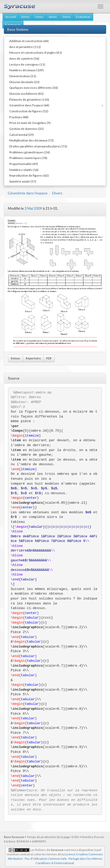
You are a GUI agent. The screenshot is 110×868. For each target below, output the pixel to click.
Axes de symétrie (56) (24, 58)
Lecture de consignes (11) (27, 64)
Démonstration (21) (23, 76)
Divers (57, 193)
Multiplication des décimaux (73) (32, 140)
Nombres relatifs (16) (24, 170)
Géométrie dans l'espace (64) (29, 105)
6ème (25, 17)
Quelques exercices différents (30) (34, 88)
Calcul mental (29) (22, 135)
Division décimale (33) (24, 82)
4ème (53, 17)
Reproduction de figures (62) (29, 175)
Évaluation (83, 17)
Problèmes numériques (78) (28, 158)
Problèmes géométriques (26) (30, 152)
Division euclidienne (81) (26, 93)
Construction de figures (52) (29, 111)
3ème (66, 17)
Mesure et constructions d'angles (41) (36, 52)
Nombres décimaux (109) (26, 70)
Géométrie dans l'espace (28, 193)
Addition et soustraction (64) (29, 41)
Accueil (11, 17)
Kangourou (13, 24)
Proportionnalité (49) (24, 164)
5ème (39, 17)
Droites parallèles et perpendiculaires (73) (38, 146)
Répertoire (33, 358)
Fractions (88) (19, 117)
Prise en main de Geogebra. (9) (30, 123)
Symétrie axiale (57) (23, 181)
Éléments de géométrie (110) (29, 99)
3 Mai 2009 (33, 208)
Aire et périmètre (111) (25, 47)
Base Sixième (18, 29)
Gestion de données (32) (26, 129)
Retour (16, 358)
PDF (49, 358)
